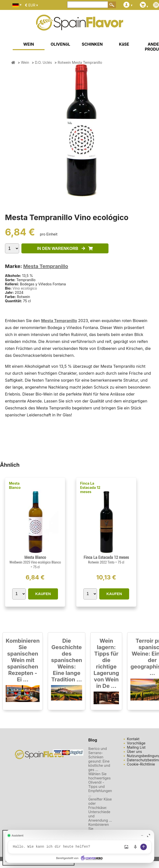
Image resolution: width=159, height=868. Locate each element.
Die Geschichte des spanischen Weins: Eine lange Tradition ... (67, 660)
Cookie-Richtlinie (141, 764)
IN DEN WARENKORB (65, 249)
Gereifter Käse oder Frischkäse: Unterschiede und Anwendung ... (100, 810)
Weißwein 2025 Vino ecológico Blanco (35, 562)
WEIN (29, 44)
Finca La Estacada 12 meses (90, 487)
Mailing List (136, 747)
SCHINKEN (92, 44)
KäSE (124, 44)
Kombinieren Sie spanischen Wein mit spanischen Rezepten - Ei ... (23, 660)
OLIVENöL (61, 44)
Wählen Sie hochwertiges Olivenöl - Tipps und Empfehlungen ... (100, 784)
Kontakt (133, 739)
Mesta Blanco (15, 485)
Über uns (134, 751)
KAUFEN (43, 594)
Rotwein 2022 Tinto (102, 562)
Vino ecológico (25, 288)
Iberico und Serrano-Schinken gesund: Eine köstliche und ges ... (99, 759)
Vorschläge (136, 743)
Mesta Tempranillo (46, 266)
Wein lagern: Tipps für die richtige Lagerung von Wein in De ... (106, 663)
